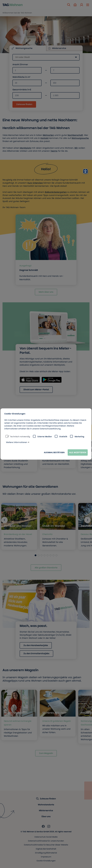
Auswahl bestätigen (54, 452)
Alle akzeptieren (78, 452)
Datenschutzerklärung (50, 429)
